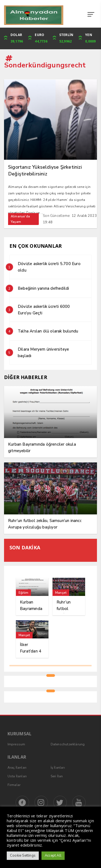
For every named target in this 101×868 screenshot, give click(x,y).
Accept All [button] (53, 856)
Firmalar (14, 785)
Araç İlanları (17, 768)
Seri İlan (57, 776)
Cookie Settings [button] (23, 856)
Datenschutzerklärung (68, 744)
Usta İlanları (17, 776)
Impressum (16, 744)
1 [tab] (51, 676)
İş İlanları (58, 768)
